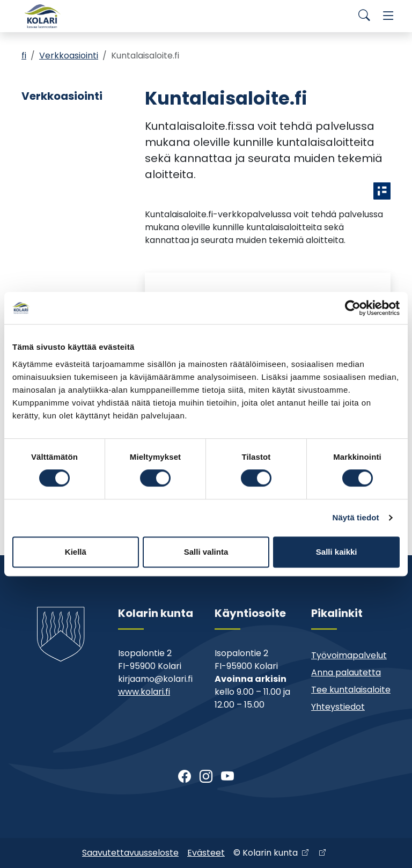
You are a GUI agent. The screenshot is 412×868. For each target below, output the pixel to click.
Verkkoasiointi (69, 56)
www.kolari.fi (144, 692)
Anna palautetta (346, 672)
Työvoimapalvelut (349, 655)
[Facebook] (185, 777)
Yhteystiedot (338, 707)
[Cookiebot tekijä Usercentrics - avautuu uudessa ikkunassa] (353, 308)
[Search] (364, 16)
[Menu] (388, 16)
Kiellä (76, 552)
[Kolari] (43, 16)
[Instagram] (206, 777)
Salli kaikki (337, 552)
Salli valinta (206, 552)
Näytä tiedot (356, 517)
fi (24, 56)
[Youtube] (227, 777)
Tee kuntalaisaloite (351, 690)
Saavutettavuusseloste (130, 853)
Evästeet (206, 853)
